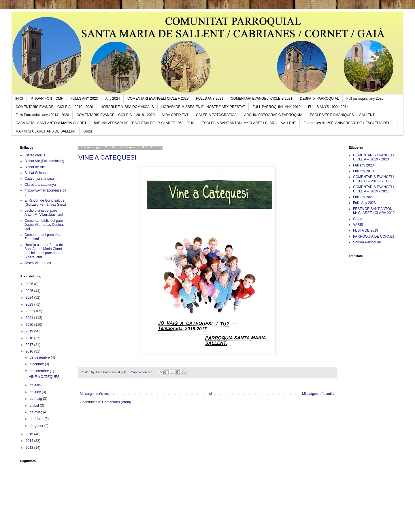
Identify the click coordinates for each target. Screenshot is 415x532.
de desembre (40, 357)
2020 (30, 325)
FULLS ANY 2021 (210, 99)
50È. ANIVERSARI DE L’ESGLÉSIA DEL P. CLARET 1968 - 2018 (144, 123)
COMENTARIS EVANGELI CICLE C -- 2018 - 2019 (373, 179)
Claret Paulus (35, 155)
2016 (30, 351)
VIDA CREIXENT (175, 115)
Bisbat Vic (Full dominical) (44, 161)
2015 (30, 434)
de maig (36, 399)
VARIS (358, 225)
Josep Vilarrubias (38, 263)
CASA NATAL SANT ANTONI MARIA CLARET (51, 123)
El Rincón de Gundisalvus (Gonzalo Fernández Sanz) (45, 202)
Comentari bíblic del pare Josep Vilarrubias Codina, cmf (44, 225)
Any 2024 (113, 99)
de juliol (36, 385)
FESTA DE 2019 (366, 230)
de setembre (40, 371)
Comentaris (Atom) (117, 402)
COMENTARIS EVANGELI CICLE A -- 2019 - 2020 (54, 107)
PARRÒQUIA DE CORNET (374, 236)
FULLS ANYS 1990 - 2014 (328, 107)
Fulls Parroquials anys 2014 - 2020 (42, 115)
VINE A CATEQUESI (107, 157)
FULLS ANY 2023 (84, 99)
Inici (209, 394)
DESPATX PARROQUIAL (319, 99)
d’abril (35, 406)
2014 (30, 441)
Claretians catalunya (40, 185)
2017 (30, 345)
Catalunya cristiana (39, 179)
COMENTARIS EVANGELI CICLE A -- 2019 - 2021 (373, 189)
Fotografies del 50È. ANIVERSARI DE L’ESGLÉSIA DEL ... (349, 123)
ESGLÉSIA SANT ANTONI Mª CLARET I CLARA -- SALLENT (249, 123)
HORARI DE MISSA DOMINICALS (127, 107)
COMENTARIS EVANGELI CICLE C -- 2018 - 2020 (115, 115)
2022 (30, 311)
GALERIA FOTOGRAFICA (216, 115)
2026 (30, 284)
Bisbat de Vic (35, 167)
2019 (30, 331)
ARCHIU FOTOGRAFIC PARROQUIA (273, 115)
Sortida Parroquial (367, 242)
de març (36, 412)
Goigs (88, 131)
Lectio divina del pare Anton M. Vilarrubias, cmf (44, 213)
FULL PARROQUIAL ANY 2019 (277, 107)
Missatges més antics (319, 394)
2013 (30, 448)
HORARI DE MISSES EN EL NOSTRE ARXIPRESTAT (203, 107)
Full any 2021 (363, 197)
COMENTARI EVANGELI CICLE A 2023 (158, 99)
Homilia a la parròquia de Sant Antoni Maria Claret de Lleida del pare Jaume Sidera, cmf (44, 251)
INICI (19, 99)
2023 (30, 304)
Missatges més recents (98, 394)
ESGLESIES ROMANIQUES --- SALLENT (342, 115)
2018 (30, 338)
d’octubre (37, 364)
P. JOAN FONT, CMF (47, 99)
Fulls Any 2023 (364, 203)
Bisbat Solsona (36, 173)
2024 (30, 298)
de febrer (37, 419)
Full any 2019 (363, 171)
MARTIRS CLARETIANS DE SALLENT (46, 131)
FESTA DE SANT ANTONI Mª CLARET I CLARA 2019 (374, 211)
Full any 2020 (363, 165)
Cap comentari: (142, 372)
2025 (30, 291)
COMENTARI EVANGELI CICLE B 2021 (262, 99)
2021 (30, 318)
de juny (36, 392)
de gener (37, 426)
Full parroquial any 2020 (365, 99)
